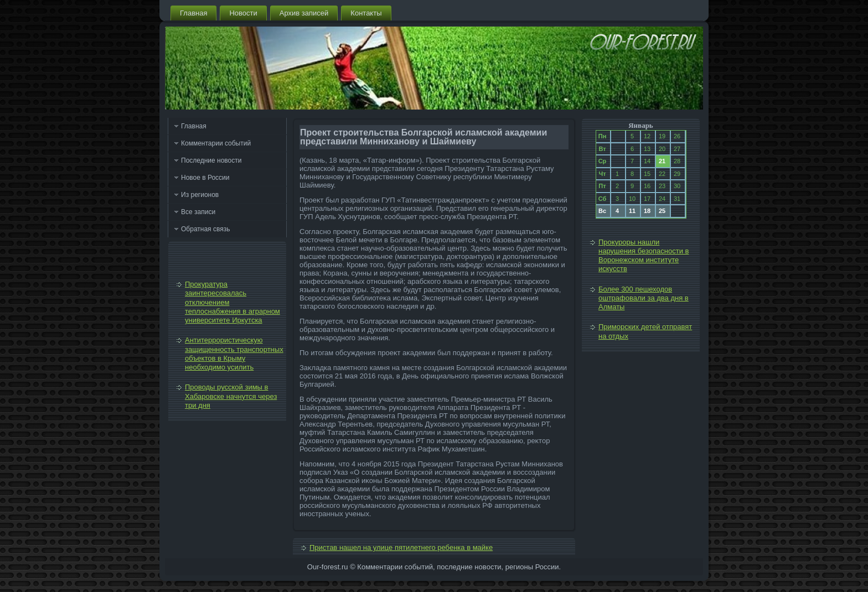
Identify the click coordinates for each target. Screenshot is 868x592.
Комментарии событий (216, 143)
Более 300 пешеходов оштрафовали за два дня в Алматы (644, 298)
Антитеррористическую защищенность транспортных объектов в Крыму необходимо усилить (234, 354)
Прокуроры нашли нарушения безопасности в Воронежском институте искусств (644, 256)
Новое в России (205, 178)
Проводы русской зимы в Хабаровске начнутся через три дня (231, 396)
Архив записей (304, 13)
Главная (193, 13)
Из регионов (200, 195)
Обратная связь (205, 229)
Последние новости (211, 160)
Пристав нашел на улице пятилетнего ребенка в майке (401, 547)
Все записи (198, 212)
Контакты (366, 13)
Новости (243, 13)
